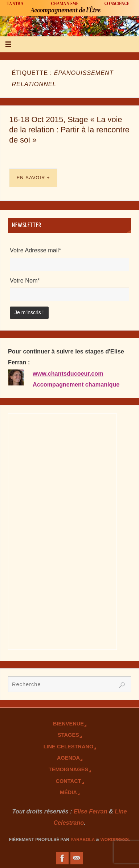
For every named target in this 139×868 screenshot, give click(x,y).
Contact (68, 781)
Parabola (83, 840)
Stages (68, 735)
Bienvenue (68, 724)
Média (68, 792)
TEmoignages (68, 769)
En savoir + (33, 178)
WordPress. (115, 840)
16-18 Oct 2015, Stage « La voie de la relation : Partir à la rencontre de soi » (69, 130)
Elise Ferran (91, 811)
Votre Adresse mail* (35, 250)
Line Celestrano (69, 747)
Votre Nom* (25, 280)
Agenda (68, 758)
